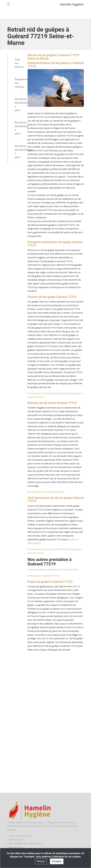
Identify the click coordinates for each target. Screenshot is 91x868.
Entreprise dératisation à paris (19, 105)
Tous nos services (19, 63)
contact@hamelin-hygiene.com (25, 843)
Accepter (57, 861)
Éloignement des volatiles (19, 83)
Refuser (41, 861)
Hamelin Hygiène (72, 4)
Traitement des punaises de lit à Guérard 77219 (53, 569)
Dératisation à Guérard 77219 (43, 576)
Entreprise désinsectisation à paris (19, 152)
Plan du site (15, 847)
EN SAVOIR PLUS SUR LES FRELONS (46, 492)
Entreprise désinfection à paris (19, 128)
